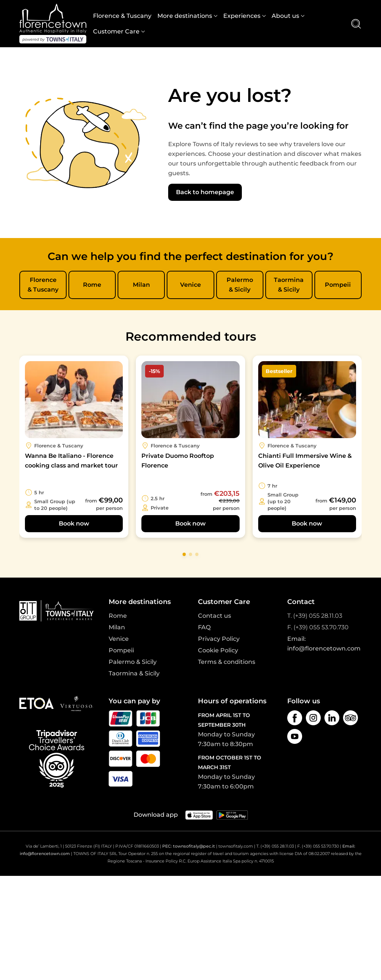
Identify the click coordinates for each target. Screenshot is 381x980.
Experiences (242, 16)
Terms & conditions (227, 662)
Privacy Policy (219, 639)
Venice (190, 285)
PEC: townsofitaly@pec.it (189, 846)
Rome (92, 285)
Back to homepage (205, 192)
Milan (141, 285)
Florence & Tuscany (122, 16)
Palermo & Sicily (240, 285)
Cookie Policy (218, 650)
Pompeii (338, 285)
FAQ (204, 627)
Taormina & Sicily (289, 285)
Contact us (214, 616)
